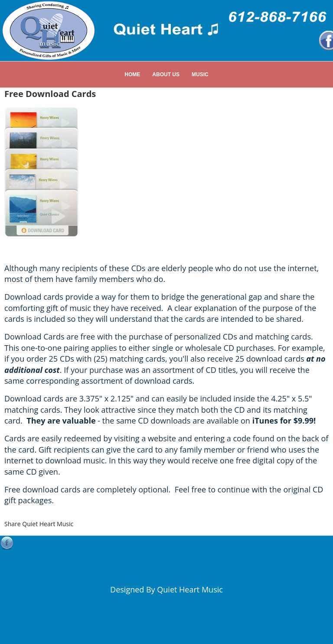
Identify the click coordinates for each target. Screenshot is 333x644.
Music (200, 74)
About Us (166, 74)
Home (132, 74)
